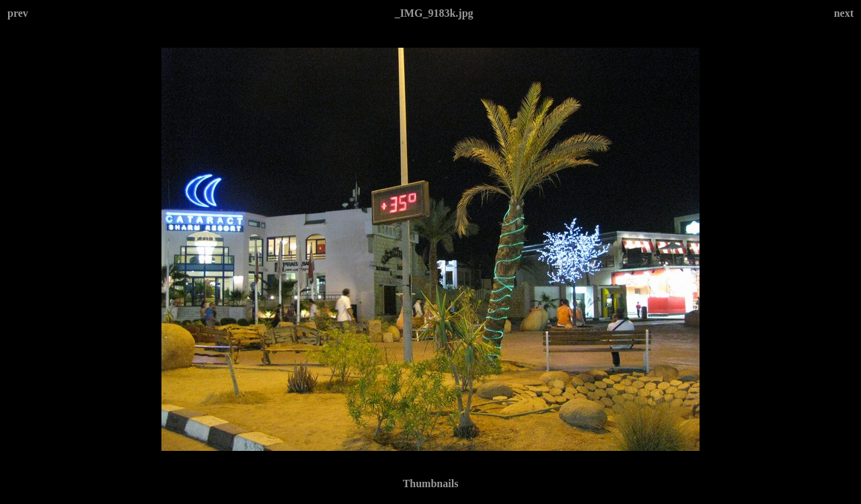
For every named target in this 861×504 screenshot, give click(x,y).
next (844, 13)
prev (18, 13)
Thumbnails (431, 484)
